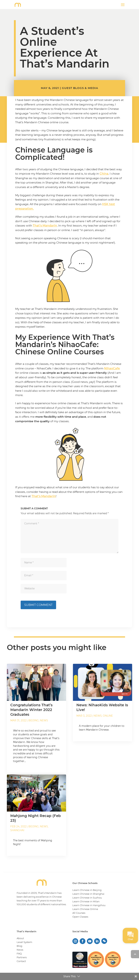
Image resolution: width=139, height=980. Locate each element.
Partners (22, 957)
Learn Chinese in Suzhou (87, 898)
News (44, 721)
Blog (19, 946)
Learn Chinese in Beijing (87, 890)
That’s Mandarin (45, 226)
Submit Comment (38, 605)
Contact (21, 961)
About (20, 938)
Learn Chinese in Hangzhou (89, 905)
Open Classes (80, 917)
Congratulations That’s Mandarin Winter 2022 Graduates (31, 710)
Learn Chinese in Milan (86, 901)
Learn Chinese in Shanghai (88, 894)
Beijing (34, 721)
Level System (24, 942)
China (104, 174)
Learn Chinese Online (85, 909)
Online (108, 716)
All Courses (79, 913)
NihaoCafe (112, 368)
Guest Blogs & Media (80, 88)
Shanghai (17, 830)
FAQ (19, 953)
